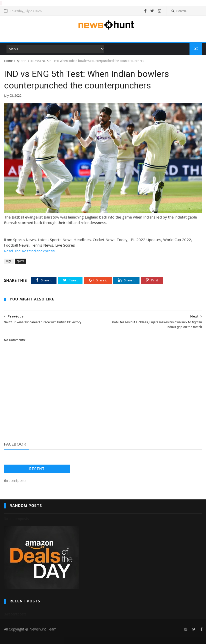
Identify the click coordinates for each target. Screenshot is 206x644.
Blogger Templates (12, 638)
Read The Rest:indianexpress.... (31, 251)
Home (8, 61)
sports (22, 61)
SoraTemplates (7, 638)
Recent (37, 469)
